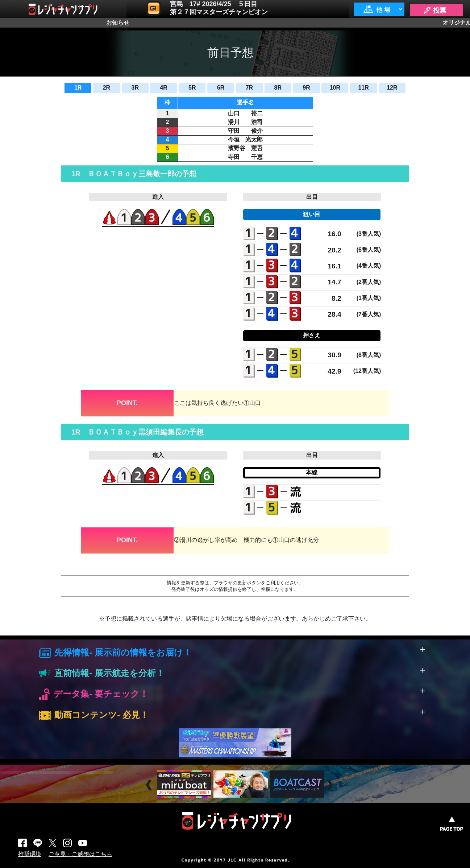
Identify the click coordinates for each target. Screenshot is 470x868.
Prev (150, 785)
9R (306, 88)
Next (331, 785)
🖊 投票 (434, 11)
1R (78, 88)
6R (221, 88)
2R (107, 88)
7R (249, 88)
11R (363, 88)
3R (135, 88)
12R (392, 88)
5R (192, 88)
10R (335, 88)
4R (163, 88)
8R (278, 88)
